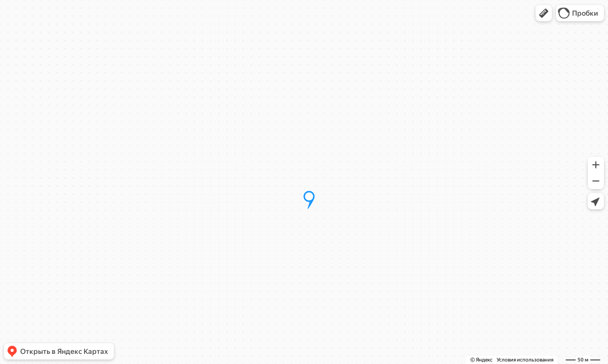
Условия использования (525, 360)
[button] (544, 13)
